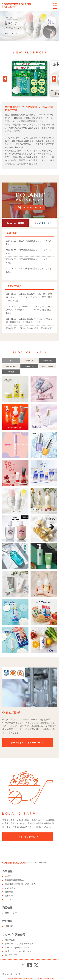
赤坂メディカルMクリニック (18, 951)
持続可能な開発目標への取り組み (20, 884)
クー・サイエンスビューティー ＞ (28, 743)
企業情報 (7, 871)
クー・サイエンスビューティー (19, 944)
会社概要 (9, 892)
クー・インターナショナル (17, 948)
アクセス (9, 899)
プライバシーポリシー (13, 974)
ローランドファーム (14, 955)
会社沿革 (9, 896)
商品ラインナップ (13, 913)
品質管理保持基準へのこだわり (19, 880)
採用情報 (7, 921)
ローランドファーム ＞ (28, 837)
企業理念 (9, 876)
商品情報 (7, 908)
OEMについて (11, 888)
